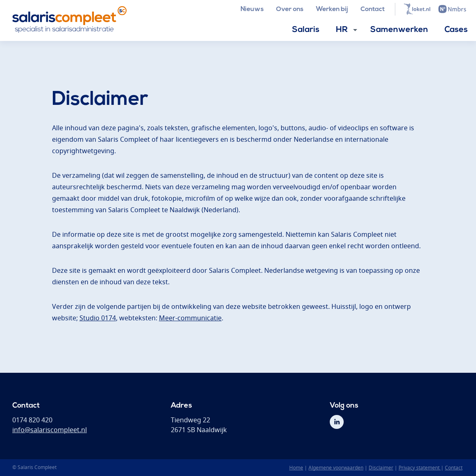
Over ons (290, 9)
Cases (456, 30)
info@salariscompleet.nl (50, 430)
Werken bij (332, 9)
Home (296, 468)
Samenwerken (399, 30)
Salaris (306, 30)
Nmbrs (452, 9)
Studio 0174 (98, 318)
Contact (373, 9)
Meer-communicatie (190, 318)
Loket (417, 9)
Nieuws (252, 9)
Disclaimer (381, 468)
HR (342, 30)
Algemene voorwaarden (336, 468)
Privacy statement (420, 468)
